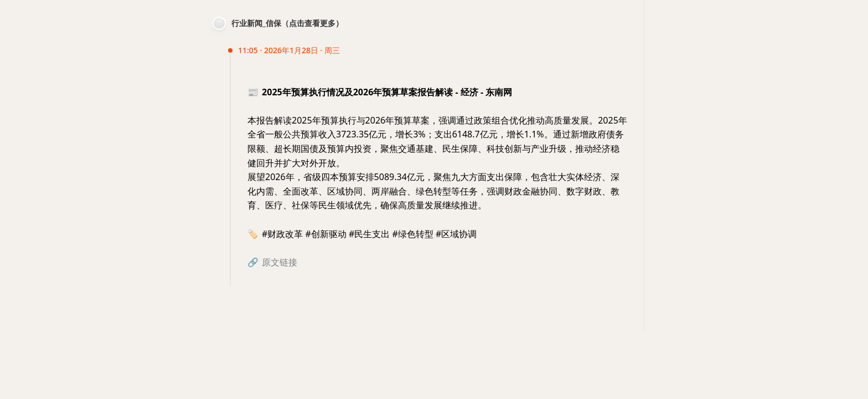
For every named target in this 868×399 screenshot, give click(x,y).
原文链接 (280, 262)
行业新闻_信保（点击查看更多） (287, 23)
